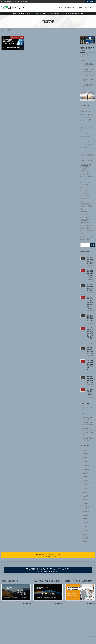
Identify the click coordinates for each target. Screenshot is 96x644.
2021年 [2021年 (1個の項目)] (83, 111)
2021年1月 (85, 504)
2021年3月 (85, 496)
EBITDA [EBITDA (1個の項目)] (83, 114)
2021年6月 (85, 485)
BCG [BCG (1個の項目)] (88, 111)
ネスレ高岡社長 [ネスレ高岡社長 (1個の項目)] (85, 147)
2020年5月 (85, 534)
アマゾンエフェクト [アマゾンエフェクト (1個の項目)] (86, 125)
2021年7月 (85, 481)
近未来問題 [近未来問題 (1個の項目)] (91, 231)
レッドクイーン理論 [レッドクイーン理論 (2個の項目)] (86, 162)
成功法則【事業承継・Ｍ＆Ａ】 (88, 86)
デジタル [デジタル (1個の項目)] (83, 144)
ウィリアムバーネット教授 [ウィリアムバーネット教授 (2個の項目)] (87, 129)
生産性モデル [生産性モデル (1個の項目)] (84, 201)
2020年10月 (85, 515)
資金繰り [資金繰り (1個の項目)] (83, 231)
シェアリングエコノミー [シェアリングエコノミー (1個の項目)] (87, 141)
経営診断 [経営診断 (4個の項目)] (85, 222)
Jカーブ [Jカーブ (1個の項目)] (83, 117)
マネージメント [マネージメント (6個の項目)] (87, 156)
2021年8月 (85, 477)
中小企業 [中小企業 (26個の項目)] (86, 167)
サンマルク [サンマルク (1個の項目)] (84, 139)
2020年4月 (85, 538)
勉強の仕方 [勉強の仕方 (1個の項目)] (84, 182)
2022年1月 (85, 458)
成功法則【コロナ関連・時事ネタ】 (88, 71)
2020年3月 (85, 542)
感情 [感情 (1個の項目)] (82, 190)
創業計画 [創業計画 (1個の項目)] (91, 176)
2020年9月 (85, 519)
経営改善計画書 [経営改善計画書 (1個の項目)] (85, 217)
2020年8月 (85, 523)
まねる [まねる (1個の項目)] (91, 120)
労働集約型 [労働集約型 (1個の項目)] (84, 179)
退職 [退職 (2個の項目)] (83, 233)
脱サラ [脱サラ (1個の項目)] (83, 225)
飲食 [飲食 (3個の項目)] (90, 239)
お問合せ (90, 2)
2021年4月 (85, 492)
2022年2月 (85, 454)
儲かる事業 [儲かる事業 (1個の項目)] (84, 176)
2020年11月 (85, 511)
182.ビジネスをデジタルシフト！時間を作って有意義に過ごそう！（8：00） (90, 303)
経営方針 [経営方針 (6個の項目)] (85, 220)
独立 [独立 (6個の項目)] (84, 198)
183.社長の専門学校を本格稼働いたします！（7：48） (90, 274)
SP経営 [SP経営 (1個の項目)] (89, 117)
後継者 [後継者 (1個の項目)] (83, 187)
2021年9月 (85, 473)
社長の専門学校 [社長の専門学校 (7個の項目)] (86, 208)
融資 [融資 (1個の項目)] (89, 228)
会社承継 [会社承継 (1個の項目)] (83, 174)
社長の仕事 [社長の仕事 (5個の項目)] (86, 204)
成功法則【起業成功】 (88, 80)
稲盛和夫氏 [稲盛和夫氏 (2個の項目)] (85, 212)
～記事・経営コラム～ (88, 55)
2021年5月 (85, 488)
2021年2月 (85, 500)
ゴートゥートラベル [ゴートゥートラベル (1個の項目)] (86, 136)
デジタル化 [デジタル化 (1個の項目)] (91, 144)
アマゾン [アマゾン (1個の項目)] (83, 123)
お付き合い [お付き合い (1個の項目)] (84, 120)
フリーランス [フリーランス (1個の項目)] (84, 150)
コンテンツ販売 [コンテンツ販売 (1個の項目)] (85, 133)
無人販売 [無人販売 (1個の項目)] (83, 196)
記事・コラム (32, 609)
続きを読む (26, 603)
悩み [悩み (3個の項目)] (89, 187)
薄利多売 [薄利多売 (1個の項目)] (83, 228)
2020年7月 (85, 526)
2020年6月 (85, 530)
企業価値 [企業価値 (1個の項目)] (90, 171)
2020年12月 (85, 507)
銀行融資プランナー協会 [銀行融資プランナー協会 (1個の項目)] (87, 236)
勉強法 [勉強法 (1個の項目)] (91, 182)
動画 (83, 60)
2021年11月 (85, 465)
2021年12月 (85, 462)
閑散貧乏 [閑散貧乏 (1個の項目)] (83, 239)
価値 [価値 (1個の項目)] (89, 174)
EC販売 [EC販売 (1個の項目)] (89, 114)
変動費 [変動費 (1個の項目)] (83, 185)
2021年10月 (85, 469)
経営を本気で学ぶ (15, 609)
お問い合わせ (43, 609)
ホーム (5, 609)
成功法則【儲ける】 (89, 75)
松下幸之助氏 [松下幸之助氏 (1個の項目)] (84, 193)
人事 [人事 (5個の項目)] (84, 171)
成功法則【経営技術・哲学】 (88, 65)
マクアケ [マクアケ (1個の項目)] (83, 152)
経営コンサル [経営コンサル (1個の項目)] (84, 214)
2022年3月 (85, 450)
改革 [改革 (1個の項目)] (87, 190)
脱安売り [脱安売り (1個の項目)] (89, 225)
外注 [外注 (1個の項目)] (88, 185)
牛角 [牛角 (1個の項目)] (89, 196)
